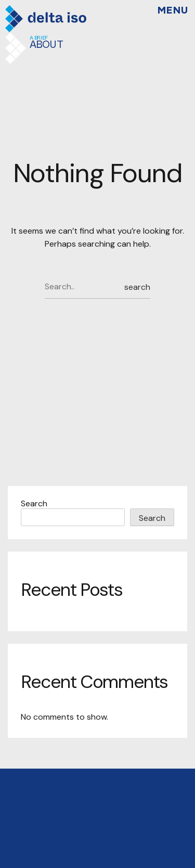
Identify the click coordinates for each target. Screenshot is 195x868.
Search (34, 503)
